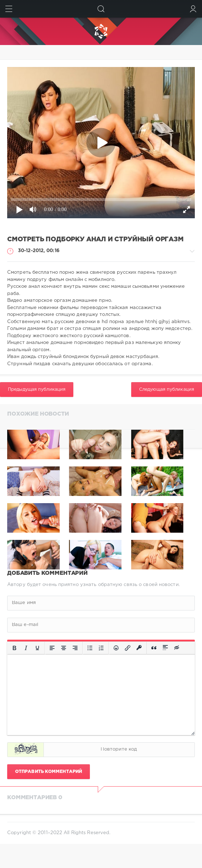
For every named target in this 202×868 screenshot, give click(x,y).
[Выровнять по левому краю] (52, 648)
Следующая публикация (167, 390)
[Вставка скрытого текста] (177, 648)
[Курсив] (26, 648)
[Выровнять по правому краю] (75, 648)
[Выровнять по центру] (64, 648)
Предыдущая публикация (37, 390)
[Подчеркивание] (37, 648)
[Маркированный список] (90, 648)
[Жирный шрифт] (14, 648)
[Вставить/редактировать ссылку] (128, 648)
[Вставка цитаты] (154, 648)
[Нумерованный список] (101, 648)
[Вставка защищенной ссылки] (139, 648)
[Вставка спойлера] (165, 648)
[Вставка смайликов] (116, 648)
